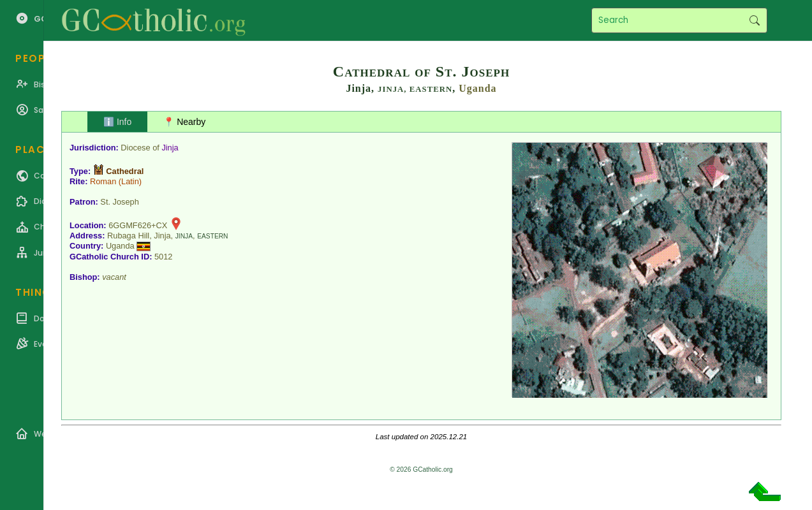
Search (754, 20)
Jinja (170, 148)
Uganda (477, 88)
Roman (103, 181)
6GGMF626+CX (138, 225)
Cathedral (125, 171)
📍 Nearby (184, 122)
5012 (163, 257)
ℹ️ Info (117, 122)
